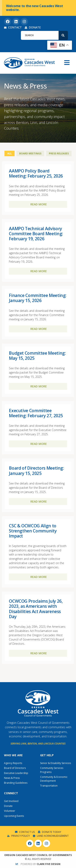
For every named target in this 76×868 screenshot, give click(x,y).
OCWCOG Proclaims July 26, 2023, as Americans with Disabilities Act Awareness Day (36, 609)
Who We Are (13, 755)
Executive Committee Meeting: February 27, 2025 (36, 413)
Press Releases (59, 153)
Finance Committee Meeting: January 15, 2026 (38, 298)
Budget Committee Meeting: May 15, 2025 (37, 356)
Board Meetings (30, 153)
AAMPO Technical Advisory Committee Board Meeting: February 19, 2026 (36, 234)
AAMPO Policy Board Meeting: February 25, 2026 (36, 173)
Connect (11, 793)
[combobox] (40, 35)
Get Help (47, 755)
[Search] (63, 35)
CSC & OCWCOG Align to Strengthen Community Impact (33, 531)
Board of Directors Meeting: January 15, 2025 (36, 471)
